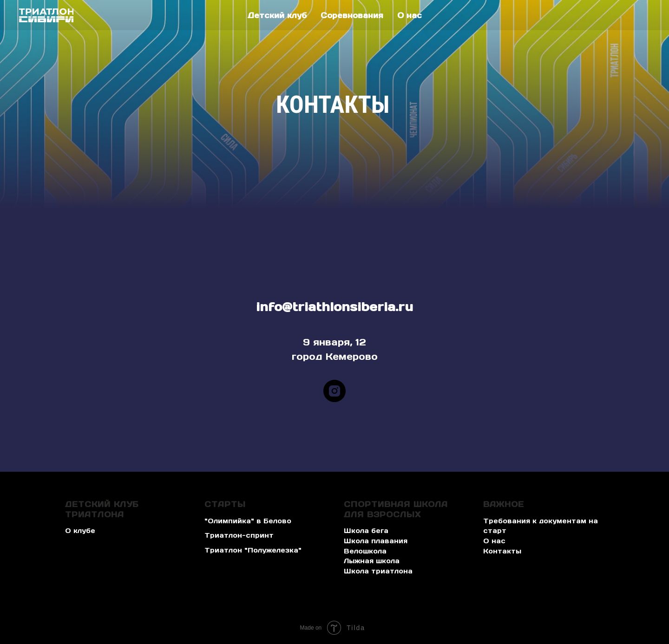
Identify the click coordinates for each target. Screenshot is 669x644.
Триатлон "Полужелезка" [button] (253, 550)
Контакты (502, 551)
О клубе (80, 531)
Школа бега (366, 531)
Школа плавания (376, 541)
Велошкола (365, 551)
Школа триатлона (378, 571)
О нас (410, 15)
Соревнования (352, 15)
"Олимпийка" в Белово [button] (248, 521)
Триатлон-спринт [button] (239, 535)
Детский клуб (277, 15)
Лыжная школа (372, 561)
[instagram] (334, 391)
